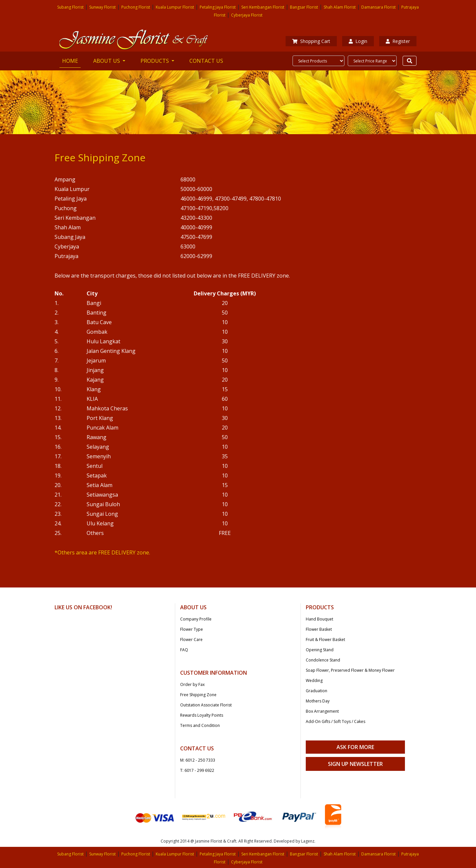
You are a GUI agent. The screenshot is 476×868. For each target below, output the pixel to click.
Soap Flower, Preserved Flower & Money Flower (350, 670)
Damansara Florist (378, 7)
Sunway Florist (102, 7)
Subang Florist (70, 7)
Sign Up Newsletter (355, 764)
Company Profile (196, 619)
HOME (71, 60)
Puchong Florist (136, 7)
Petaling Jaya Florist (218, 7)
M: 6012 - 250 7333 (198, 760)
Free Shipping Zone (198, 695)
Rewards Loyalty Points (202, 715)
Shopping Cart (311, 41)
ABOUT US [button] (107, 61)
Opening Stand (320, 650)
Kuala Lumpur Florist (175, 7)
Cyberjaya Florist (247, 15)
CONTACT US (206, 61)
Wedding (314, 680)
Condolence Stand (323, 660)
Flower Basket (319, 629)
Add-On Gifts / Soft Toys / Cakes (336, 721)
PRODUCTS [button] (155, 61)
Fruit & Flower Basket (325, 640)
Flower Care (191, 640)
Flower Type (192, 629)
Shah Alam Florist (340, 7)
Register (398, 41)
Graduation (317, 691)
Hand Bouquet (319, 619)
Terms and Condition (200, 725)
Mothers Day (318, 701)
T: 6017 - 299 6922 (197, 770)
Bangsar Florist (304, 7)
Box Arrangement (322, 711)
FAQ (184, 650)
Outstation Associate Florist (206, 705)
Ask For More (355, 747)
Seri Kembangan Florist (263, 7)
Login (358, 41)
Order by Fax (192, 684)
